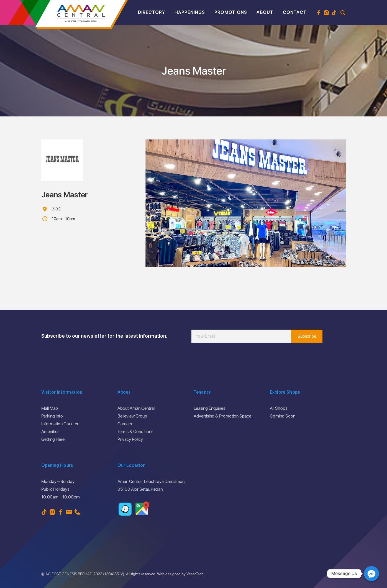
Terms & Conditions (135, 432)
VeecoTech (195, 574)
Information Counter (60, 424)
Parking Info (52, 416)
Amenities (50, 432)
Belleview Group (132, 416)
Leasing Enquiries (209, 408)
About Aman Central (136, 408)
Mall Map (50, 408)
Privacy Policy (130, 439)
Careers (125, 424)
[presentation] (234, 359)
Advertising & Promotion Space (222, 416)
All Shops (279, 408)
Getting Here (53, 439)
